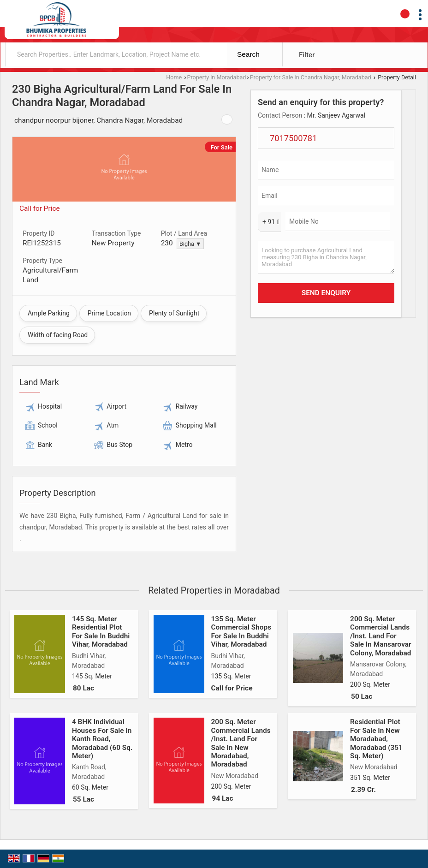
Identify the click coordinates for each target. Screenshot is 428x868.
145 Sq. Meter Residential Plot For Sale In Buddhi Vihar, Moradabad (101, 632)
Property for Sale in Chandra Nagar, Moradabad (311, 77)
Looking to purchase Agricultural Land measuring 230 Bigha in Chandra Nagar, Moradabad (326, 257)
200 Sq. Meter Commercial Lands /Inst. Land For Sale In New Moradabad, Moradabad (241, 743)
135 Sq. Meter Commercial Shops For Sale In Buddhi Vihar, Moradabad (241, 632)
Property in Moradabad (217, 77)
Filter (307, 55)
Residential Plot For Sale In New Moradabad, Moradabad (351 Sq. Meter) (376, 739)
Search (248, 54)
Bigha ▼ (190, 244)
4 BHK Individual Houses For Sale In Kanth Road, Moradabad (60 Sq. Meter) (102, 739)
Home (174, 77)
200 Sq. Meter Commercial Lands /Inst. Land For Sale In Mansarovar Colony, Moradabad (380, 636)
